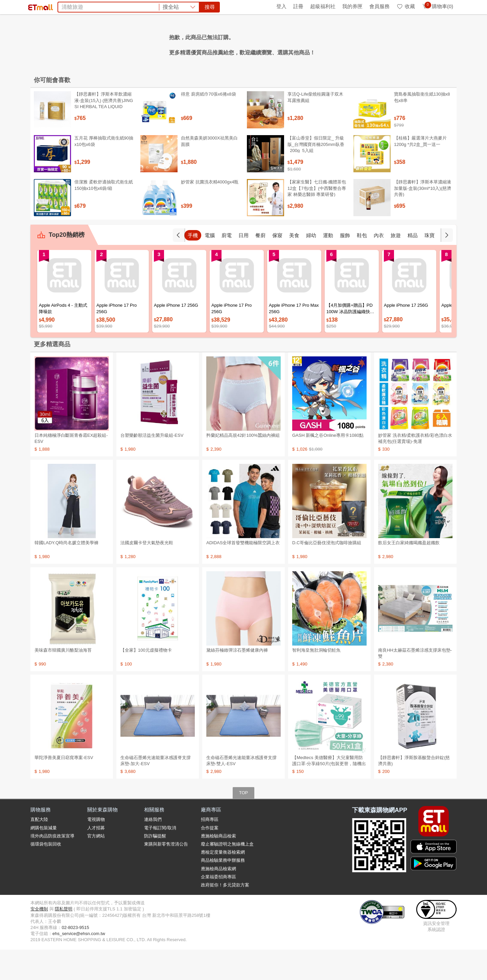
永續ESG (110, 6)
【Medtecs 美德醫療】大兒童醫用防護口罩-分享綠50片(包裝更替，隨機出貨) (329, 794)
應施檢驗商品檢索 (218, 866)
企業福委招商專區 (218, 907)
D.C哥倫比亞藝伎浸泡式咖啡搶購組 (327, 573)
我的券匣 (352, 6)
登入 (281, 6)
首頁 (39, 6)
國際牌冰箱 (277, 43)
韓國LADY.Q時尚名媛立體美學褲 (66, 573)
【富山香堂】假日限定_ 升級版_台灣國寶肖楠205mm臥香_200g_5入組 (316, 174)
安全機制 (39, 939)
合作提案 (210, 858)
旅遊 (396, 266)
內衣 (379, 266)
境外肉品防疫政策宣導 (52, 866)
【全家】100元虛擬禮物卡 (146, 681)
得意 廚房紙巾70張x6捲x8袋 (208, 124)
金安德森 (176, 43)
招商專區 (210, 850)
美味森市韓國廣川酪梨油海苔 (63, 681)
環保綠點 (61, 6)
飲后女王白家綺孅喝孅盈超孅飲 (409, 573)
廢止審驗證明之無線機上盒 (227, 874)
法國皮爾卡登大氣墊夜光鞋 (147, 573)
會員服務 (379, 6)
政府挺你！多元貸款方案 (225, 915)
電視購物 (96, 850)
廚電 (227, 266)
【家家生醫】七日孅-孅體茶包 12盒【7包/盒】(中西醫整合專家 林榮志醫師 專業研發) (317, 218)
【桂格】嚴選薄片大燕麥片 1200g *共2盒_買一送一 (420, 171)
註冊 (298, 6)
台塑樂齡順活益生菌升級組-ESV (152, 466)
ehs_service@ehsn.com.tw (79, 964)
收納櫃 (252, 43)
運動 (328, 266)
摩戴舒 (322, 43)
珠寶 (430, 266)
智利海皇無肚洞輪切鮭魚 (316, 681)
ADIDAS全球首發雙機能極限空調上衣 (243, 573)
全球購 (85, 6)
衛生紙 (342, 43)
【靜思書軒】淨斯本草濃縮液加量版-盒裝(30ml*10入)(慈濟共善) (423, 218)
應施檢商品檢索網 (218, 899)
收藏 (406, 6)
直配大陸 (39, 850)
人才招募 (96, 858)
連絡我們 (153, 850)
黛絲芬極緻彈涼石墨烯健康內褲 (237, 681)
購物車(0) (437, 6)
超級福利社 (323, 6)
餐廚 (260, 266)
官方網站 (96, 866)
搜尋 (346, 30)
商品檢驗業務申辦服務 (223, 891)
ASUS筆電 (203, 43)
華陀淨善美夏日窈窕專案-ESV (64, 788)
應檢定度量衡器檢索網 (223, 883)
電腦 (210, 266)
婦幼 (311, 266)
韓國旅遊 (230, 43)
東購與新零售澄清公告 (166, 874)
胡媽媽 (154, 43)
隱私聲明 (64, 939)
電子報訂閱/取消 (160, 858)
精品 (413, 266)
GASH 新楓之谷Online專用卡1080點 (328, 466)
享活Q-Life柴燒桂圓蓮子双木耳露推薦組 (315, 128)
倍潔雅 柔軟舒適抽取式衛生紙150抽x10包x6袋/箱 (104, 215)
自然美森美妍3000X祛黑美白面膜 (209, 171)
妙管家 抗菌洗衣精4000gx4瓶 (210, 212)
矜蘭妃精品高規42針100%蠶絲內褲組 (243, 466)
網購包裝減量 (44, 858)
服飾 (345, 266)
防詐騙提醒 (155, 866)
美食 (294, 266)
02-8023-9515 (75, 958)
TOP (244, 823)
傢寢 (277, 266)
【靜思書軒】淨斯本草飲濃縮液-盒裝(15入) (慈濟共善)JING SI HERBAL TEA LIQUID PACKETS (104, 134)
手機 (193, 266)
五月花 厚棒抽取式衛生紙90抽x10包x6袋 (104, 171)
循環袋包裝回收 (46, 874)
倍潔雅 (302, 43)
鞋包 (362, 266)
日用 (243, 266)
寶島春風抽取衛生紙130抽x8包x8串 (422, 128)
